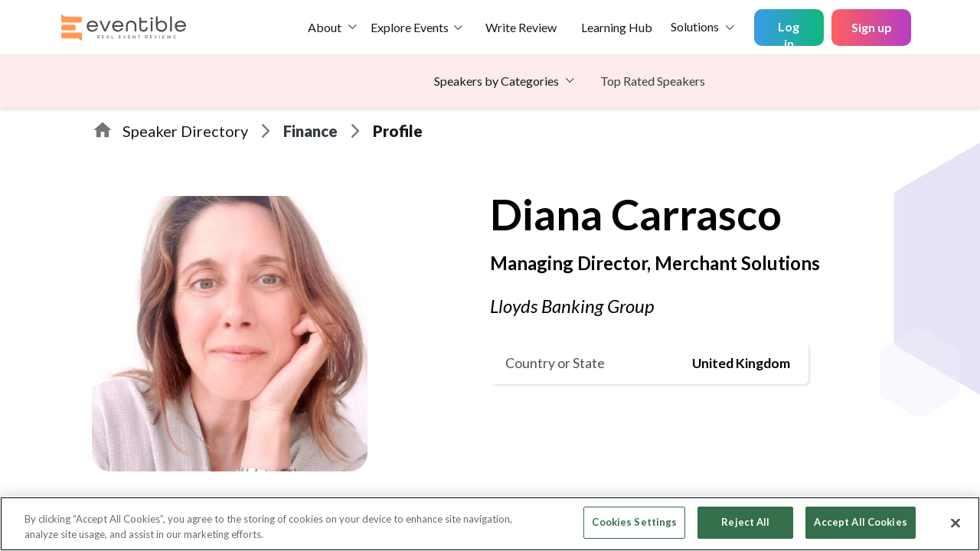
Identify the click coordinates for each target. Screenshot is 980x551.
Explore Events (410, 27)
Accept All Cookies (860, 522)
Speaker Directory (185, 131)
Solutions (695, 26)
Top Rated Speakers (653, 81)
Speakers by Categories (497, 81)
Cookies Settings (634, 522)
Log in (789, 33)
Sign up (872, 27)
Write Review (521, 27)
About (325, 27)
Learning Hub (617, 27)
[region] (490, 524)
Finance (310, 131)
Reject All (745, 522)
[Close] (955, 523)
